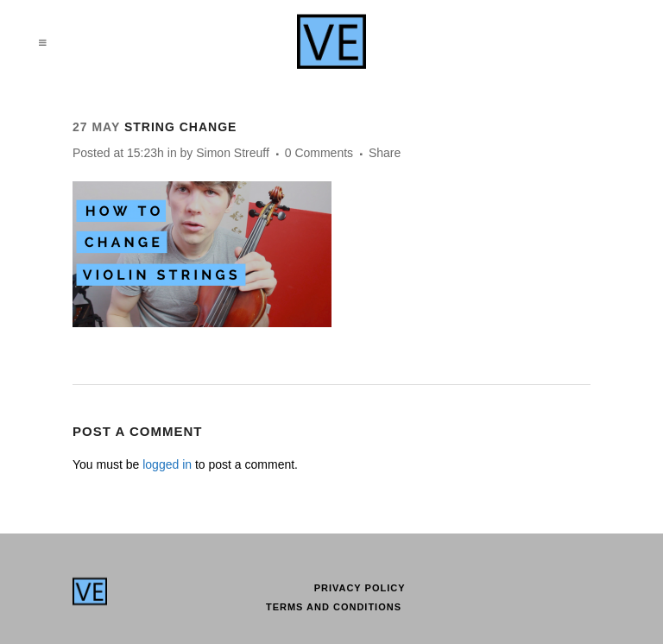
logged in (167, 464)
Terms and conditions (334, 607)
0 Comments (319, 153)
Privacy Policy (360, 588)
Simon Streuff (233, 153)
